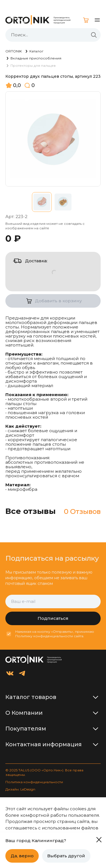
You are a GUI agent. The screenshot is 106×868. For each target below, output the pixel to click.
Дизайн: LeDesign (20, 789)
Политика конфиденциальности (34, 782)
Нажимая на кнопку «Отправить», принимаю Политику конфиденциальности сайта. (55, 634)
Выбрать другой (66, 856)
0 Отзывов (82, 511)
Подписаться (53, 618)
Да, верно (22, 856)
